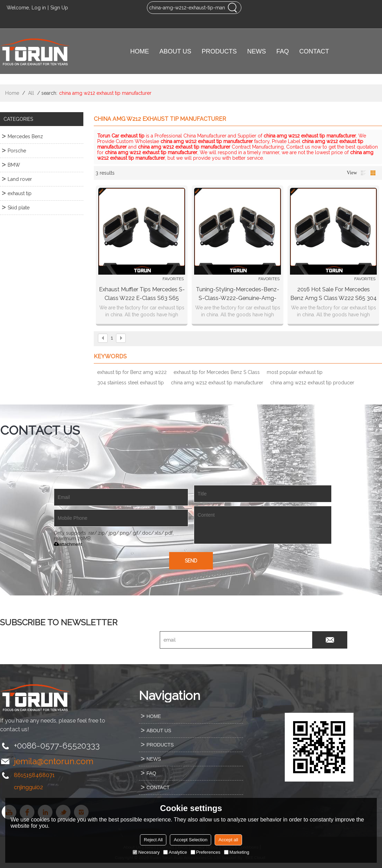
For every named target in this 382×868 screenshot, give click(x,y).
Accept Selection (190, 840)
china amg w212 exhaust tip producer (312, 383)
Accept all (228, 840)
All (31, 93)
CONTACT (314, 51)
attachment (68, 544)
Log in (39, 8)
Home (12, 93)
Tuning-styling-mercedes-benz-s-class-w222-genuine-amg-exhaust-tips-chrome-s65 (238, 294)
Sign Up (59, 8)
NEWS (257, 51)
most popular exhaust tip (295, 372)
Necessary (146, 852)
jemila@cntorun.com (54, 761)
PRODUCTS (219, 51)
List (363, 173)
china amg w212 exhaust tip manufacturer (217, 383)
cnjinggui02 (28, 787)
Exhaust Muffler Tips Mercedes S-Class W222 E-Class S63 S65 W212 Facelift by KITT (142, 294)
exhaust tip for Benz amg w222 (132, 372)
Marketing (237, 852)
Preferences (206, 852)
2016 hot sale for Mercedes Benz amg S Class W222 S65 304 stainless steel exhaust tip (334, 294)
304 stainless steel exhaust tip (131, 383)
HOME (140, 51)
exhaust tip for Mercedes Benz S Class (217, 372)
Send (191, 561)
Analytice (175, 852)
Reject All (153, 840)
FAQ (283, 51)
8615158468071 (34, 775)
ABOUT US (175, 51)
